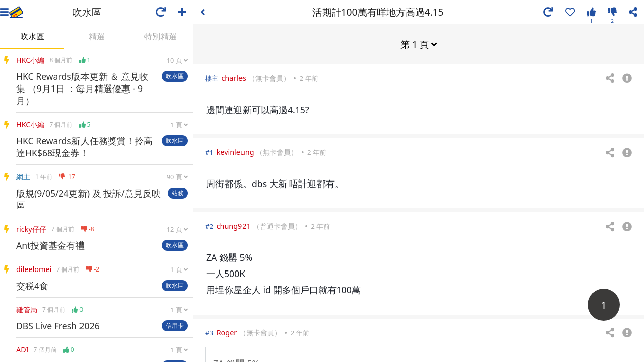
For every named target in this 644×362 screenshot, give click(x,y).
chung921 (234, 225)
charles (234, 78)
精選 (97, 36)
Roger (227, 332)
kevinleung (235, 152)
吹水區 (32, 36)
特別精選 (160, 36)
